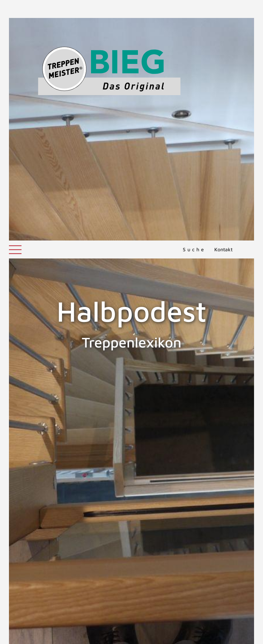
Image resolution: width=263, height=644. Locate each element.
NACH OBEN (131, 566)
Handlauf (246, 425)
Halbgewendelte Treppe (39, 425)
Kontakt (223, 9)
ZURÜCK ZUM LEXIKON (61, 533)
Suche (194, 9)
